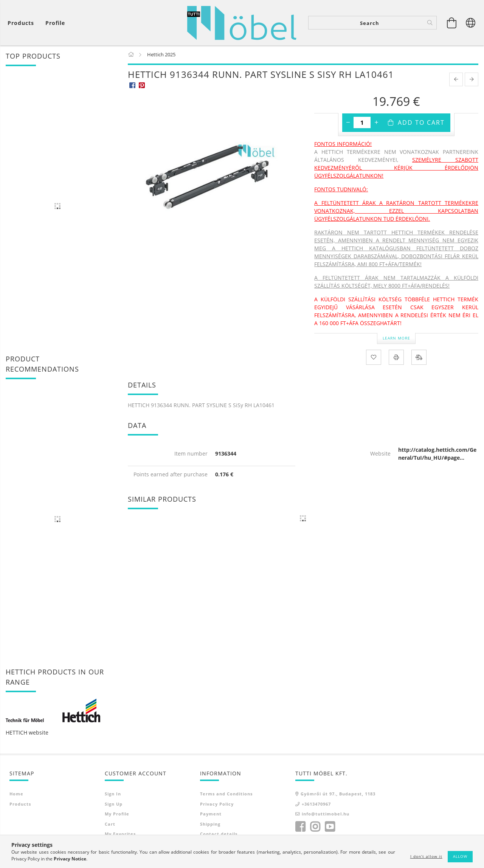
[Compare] (419, 357)
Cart (110, 824)
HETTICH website (27, 732)
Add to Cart (421, 122)
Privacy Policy (217, 804)
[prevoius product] (456, 79)
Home (16, 794)
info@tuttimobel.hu (326, 814)
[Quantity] (362, 122)
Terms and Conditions (226, 794)
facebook (300, 827)
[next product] (472, 79)
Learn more (396, 338)
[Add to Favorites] (374, 357)
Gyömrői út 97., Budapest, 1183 (338, 794)
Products (20, 804)
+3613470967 (316, 804)
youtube (330, 827)
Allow (460, 856)
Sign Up (114, 804)
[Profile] (55, 23)
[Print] (396, 357)
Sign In (113, 794)
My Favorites (120, 834)
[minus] (348, 122)
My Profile (117, 814)
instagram (315, 827)
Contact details (219, 834)
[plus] (376, 122)
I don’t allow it (426, 856)
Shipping (210, 824)
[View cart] (23, 23)
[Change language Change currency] (471, 23)
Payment (211, 814)
